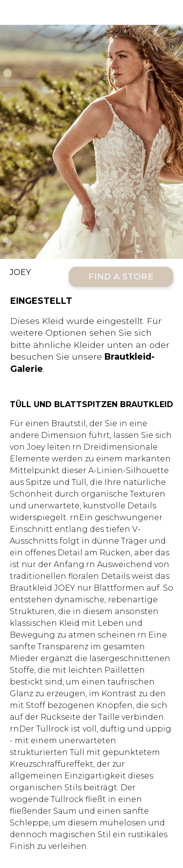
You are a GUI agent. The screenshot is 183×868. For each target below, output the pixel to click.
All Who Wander (91, 12)
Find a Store (121, 276)
